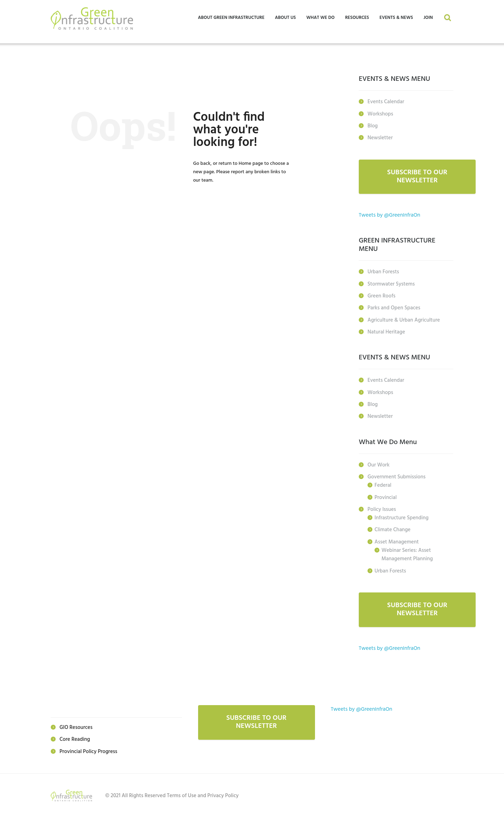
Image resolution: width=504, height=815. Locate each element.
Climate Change (393, 528)
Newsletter (380, 138)
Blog (373, 126)
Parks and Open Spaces (394, 308)
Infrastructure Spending (401, 516)
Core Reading (75, 737)
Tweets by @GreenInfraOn (390, 215)
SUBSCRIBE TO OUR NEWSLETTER (417, 176)
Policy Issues (382, 508)
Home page (251, 164)
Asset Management (397, 540)
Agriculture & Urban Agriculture (404, 319)
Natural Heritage (386, 331)
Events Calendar (386, 102)
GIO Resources (76, 725)
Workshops (380, 114)
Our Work (379, 464)
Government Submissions (397, 476)
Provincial (386, 496)
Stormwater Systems (391, 284)
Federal (383, 484)
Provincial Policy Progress (88, 749)
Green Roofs (381, 296)
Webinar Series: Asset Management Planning (407, 553)
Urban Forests (383, 272)
